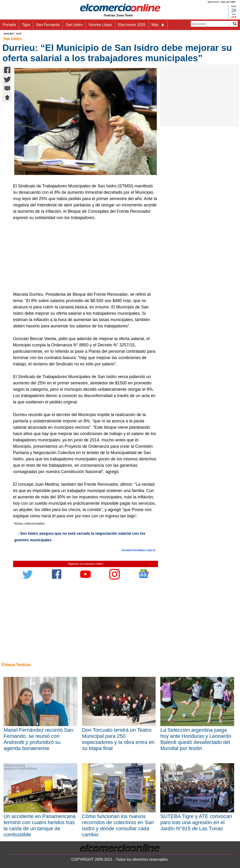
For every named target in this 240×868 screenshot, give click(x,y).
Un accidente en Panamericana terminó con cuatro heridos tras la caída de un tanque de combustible (39, 825)
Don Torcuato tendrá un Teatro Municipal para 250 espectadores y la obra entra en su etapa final (118, 739)
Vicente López (100, 25)
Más (158, 25)
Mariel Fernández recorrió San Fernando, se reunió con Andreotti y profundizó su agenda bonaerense (38, 739)
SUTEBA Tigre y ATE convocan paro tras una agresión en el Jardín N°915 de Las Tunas (196, 822)
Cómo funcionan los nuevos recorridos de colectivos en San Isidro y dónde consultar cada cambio (118, 825)
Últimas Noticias (16, 665)
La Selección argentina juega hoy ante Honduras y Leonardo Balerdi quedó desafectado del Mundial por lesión (196, 739)
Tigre (26, 25)
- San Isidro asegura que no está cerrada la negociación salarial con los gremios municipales (80, 537)
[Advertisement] (83, 256)
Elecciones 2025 (132, 25)
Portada (9, 25)
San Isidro (74, 25)
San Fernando (48, 25)
